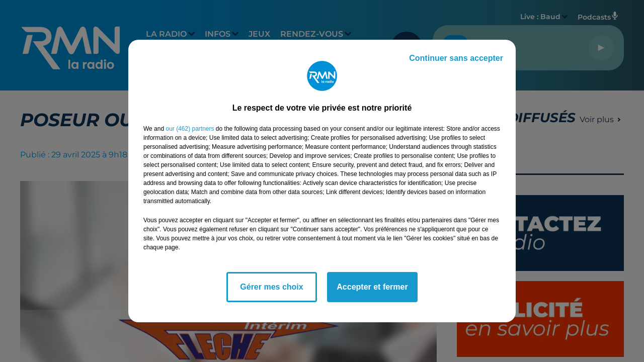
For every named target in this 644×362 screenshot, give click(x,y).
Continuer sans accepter (456, 58)
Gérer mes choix (271, 287)
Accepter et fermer (372, 287)
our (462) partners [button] (190, 129)
